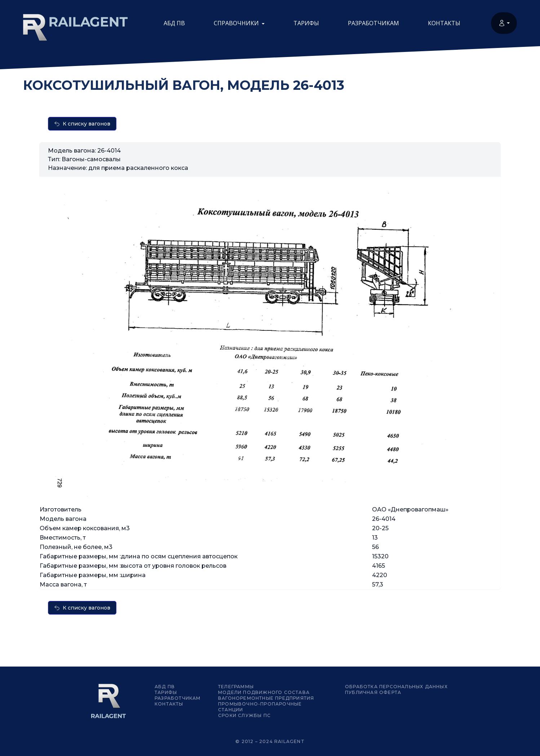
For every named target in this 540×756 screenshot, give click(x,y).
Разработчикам (373, 23)
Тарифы (306, 23)
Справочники (239, 23)
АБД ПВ (174, 23)
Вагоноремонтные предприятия (266, 698)
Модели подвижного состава (264, 692)
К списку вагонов (82, 124)
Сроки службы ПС (244, 715)
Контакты (444, 23)
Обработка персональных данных (396, 687)
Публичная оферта (373, 692)
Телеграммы (236, 687)
